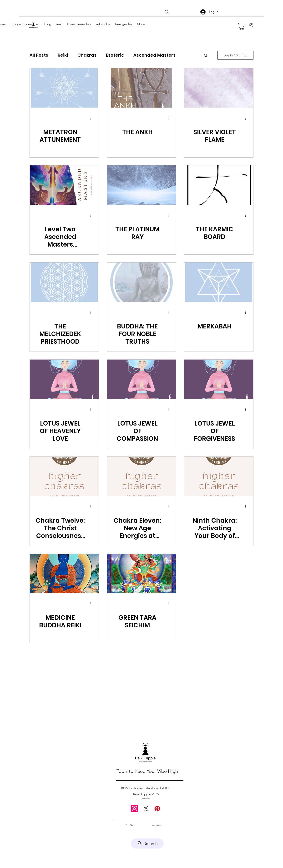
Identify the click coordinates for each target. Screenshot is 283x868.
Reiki (63, 55)
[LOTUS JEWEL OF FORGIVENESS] (219, 379)
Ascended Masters (154, 55)
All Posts (39, 55)
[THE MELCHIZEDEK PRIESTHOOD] (64, 282)
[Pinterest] (157, 809)
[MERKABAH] (219, 282)
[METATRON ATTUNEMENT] (64, 88)
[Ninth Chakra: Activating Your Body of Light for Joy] (219, 476)
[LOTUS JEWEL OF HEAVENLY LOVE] (64, 379)
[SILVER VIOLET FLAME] (219, 88)
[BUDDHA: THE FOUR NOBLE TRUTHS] (141, 282)
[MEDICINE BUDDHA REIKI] (64, 573)
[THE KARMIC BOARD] (219, 185)
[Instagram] (251, 25)
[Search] (167, 12)
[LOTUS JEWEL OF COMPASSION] (141, 379)
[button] (242, 26)
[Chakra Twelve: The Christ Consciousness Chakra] (64, 476)
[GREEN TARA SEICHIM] (141, 573)
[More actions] (92, 118)
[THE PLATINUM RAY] (141, 185)
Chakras (87, 55)
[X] (146, 809)
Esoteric (115, 55)
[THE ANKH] (141, 88)
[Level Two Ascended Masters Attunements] (64, 185)
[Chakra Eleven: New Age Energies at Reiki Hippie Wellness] (141, 476)
